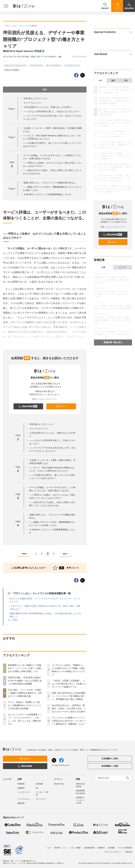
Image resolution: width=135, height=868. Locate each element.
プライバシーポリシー (113, 852)
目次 (63, 90)
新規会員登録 (28, 406)
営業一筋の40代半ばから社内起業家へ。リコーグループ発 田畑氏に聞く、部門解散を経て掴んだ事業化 (69, 696)
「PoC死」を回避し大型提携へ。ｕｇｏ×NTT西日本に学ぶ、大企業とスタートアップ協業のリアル (69, 684)
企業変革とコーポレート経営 (80, 800)
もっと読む (13, 620)
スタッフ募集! (75, 848)
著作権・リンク (61, 848)
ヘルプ (49, 848)
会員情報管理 (89, 848)
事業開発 (21, 784)
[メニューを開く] (6, 6)
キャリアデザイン (54, 66)
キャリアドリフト (72, 66)
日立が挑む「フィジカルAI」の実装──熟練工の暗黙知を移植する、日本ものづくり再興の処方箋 (25, 693)
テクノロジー (41, 799)
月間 (126, 81)
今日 (100, 81)
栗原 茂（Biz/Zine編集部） (48, 57)
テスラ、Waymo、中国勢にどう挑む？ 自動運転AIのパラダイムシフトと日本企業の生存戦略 (25, 705)
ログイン (61, 406)
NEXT (66, 554)
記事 (103, 267)
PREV (23, 554)
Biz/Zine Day (59, 784)
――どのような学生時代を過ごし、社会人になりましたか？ (52, 111)
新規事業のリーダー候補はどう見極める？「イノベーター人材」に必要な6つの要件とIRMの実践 (24, 668)
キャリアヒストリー (33, 103)
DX (37, 788)
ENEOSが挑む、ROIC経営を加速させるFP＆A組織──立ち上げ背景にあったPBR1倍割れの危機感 (25, 681)
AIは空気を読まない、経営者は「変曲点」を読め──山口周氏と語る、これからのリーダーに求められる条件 (69, 708)
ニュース (122, 267)
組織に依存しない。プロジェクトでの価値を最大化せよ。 (51, 183)
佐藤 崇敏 (21, 57)
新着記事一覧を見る (113, 342)
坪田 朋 (6, 57)
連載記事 (21, 803)
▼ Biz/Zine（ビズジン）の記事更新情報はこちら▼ (47, 194)
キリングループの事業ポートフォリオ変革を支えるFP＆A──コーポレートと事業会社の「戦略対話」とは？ (69, 721)
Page (12, 109)
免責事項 (101, 848)
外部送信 (128, 852)
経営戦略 (39, 784)
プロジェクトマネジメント (15, 66)
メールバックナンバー (45, 399)
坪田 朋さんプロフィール (35, 98)
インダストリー (24, 792)
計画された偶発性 (12, 70)
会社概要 (111, 848)
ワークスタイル (36, 66)
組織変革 (21, 788)
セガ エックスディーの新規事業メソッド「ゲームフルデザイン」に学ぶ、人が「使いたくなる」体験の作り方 (115, 134)
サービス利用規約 (125, 848)
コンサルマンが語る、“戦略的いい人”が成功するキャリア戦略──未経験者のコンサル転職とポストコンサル (115, 145)
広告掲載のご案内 (110, 759)
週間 (113, 81)
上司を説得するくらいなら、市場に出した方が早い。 (48, 107)
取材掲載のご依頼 (110, 766)
